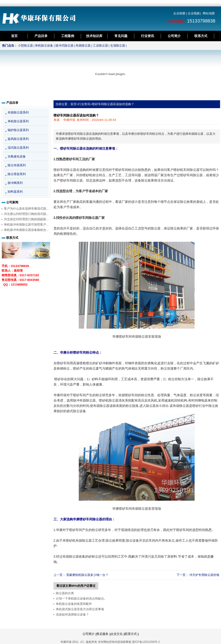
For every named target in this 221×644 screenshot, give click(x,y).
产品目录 (41, 36)
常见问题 (121, 36)
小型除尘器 (25, 46)
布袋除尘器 (83, 46)
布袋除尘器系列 (18, 112)
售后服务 (102, 634)
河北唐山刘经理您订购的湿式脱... (26, 214)
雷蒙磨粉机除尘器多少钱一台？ (87, 575)
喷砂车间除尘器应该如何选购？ (113, 104)
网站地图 (209, 13)
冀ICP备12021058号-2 (146, 642)
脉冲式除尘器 (64, 46)
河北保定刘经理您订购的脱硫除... (26, 219)
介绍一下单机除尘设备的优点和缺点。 (81, 598)
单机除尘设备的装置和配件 (74, 604)
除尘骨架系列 (17, 174)
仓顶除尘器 (118, 46)
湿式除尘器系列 (18, 148)
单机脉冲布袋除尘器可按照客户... (26, 225)
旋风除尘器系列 (18, 139)
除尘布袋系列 (17, 165)
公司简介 (174, 36)
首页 (14, 36)
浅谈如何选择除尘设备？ (72, 614)
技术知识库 (94, 36)
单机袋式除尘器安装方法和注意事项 (80, 609)
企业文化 (117, 634)
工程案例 (68, 36)
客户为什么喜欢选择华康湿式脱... (26, 209)
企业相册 (179, 13)
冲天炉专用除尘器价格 (204, 575)
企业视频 (194, 13)
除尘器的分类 (65, 593)
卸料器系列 (15, 192)
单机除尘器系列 (18, 121)
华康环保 (69, 120)
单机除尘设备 (44, 46)
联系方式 (201, 36)
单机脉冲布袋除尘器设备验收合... (26, 230)
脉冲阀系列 (15, 183)
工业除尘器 (100, 46)
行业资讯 (148, 36)
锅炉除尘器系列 (18, 130)
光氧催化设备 (17, 156)
